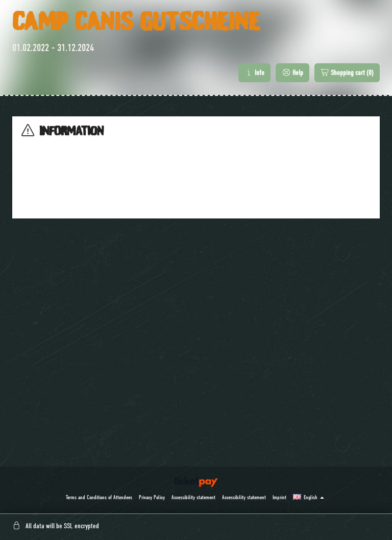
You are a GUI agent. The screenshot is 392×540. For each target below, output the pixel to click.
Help (292, 73)
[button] (309, 497)
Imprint (279, 497)
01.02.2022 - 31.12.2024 (53, 48)
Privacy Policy (152, 497)
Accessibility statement (193, 497)
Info (255, 73)
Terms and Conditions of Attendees (99, 497)
